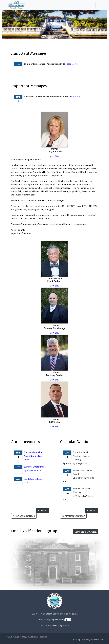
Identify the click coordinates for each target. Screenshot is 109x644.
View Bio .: (54, 156)
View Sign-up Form (86, 532)
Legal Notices (57, 619)
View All (92, 510)
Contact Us (43, 619)
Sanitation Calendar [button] (73, 516)
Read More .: (72, 64)
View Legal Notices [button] (24, 516)
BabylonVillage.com (95, 640)
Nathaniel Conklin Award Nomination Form (33, 456)
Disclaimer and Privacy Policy (54, 625)
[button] (8, 25)
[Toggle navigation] (99, 5)
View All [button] (43, 510)
